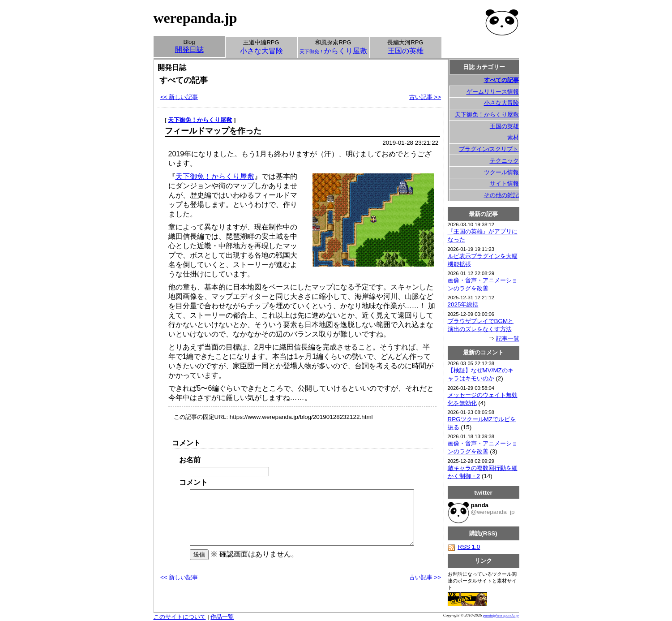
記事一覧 (508, 339)
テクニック (504, 161)
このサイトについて (180, 617)
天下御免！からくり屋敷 (200, 120)
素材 (513, 137)
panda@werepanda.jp (501, 615)
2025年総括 (463, 304)
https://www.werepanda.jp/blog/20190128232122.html (301, 417)
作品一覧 (222, 617)
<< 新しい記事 (179, 97)
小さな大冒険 (501, 103)
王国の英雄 (504, 126)
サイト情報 (504, 183)
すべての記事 (501, 80)
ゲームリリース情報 (493, 92)
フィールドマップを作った (213, 131)
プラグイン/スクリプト (489, 149)
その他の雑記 (501, 195)
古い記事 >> (425, 97)
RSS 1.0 (464, 547)
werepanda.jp (195, 18)
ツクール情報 (501, 172)
